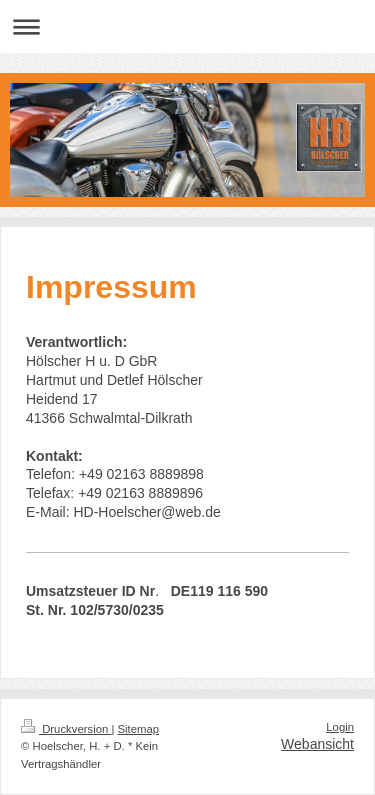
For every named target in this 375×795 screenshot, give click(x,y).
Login (340, 727)
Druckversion (66, 729)
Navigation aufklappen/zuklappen (187, 26)
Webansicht (317, 744)
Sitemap (139, 729)
